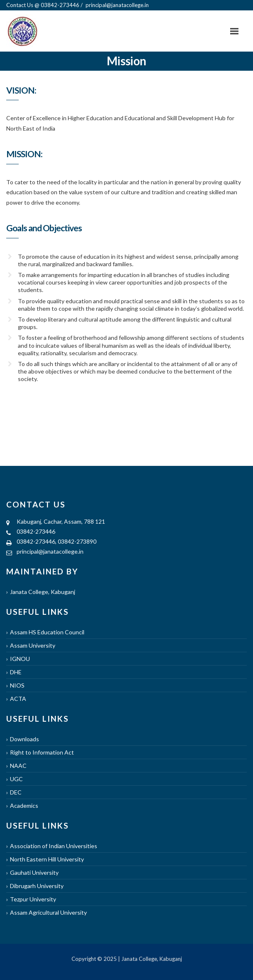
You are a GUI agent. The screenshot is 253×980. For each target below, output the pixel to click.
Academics (24, 806)
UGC (16, 779)
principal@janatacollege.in (50, 551)
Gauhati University (34, 872)
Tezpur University (33, 899)
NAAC (18, 766)
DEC (16, 792)
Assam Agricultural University (48, 912)
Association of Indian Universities (54, 846)
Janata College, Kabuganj (43, 592)
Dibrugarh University (37, 886)
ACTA (18, 699)
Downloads (25, 739)
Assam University (33, 645)
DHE (16, 672)
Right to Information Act (42, 752)
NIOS (17, 685)
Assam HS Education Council (47, 632)
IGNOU (20, 659)
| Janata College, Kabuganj (149, 959)
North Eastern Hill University (47, 859)
